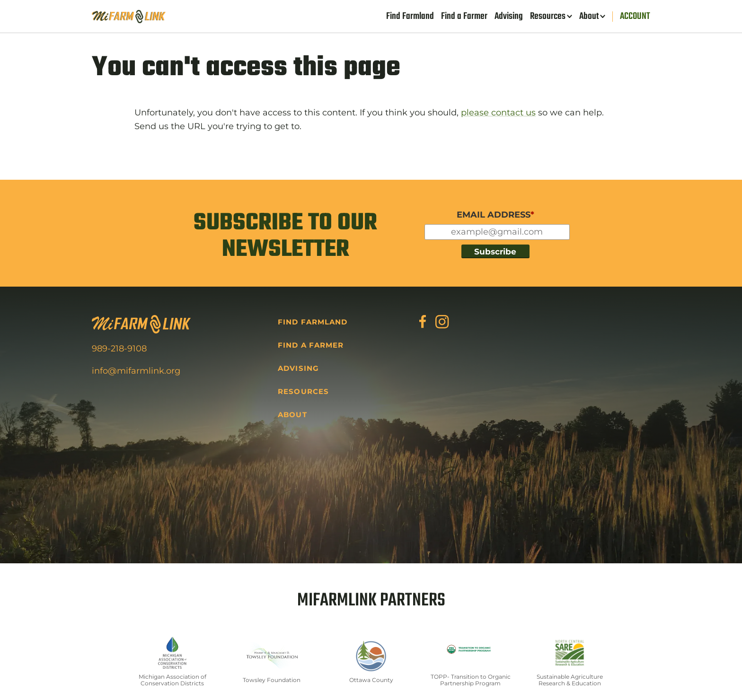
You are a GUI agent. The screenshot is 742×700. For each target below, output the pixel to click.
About (589, 17)
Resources (548, 17)
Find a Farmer (464, 17)
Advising (509, 17)
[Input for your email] (497, 232)
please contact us (498, 113)
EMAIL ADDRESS (495, 215)
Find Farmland (410, 17)
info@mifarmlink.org (136, 371)
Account (635, 17)
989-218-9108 (119, 349)
